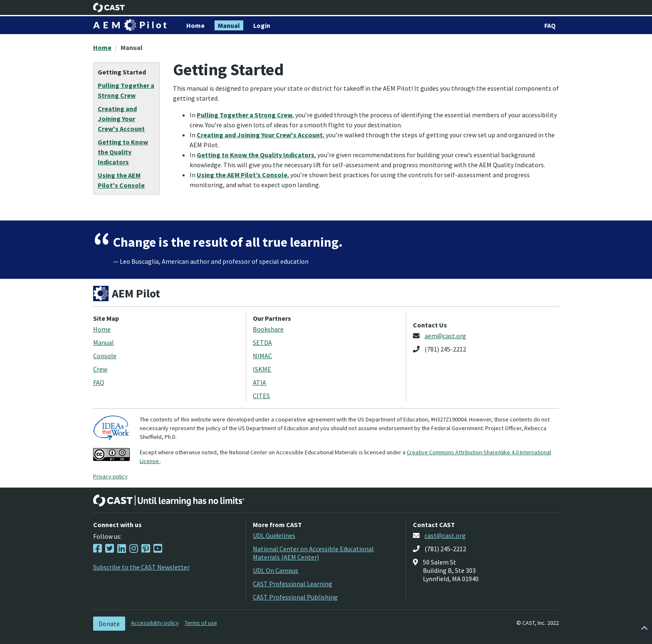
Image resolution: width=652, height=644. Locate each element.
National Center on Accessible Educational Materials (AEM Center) (313, 553)
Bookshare (268, 329)
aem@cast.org (445, 336)
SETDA (262, 342)
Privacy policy (110, 476)
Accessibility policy (155, 623)
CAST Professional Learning (293, 584)
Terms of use (201, 623)
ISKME (262, 369)
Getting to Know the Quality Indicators (256, 155)
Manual (132, 47)
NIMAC (262, 356)
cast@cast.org (445, 535)
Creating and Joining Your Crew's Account (260, 135)
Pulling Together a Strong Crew (244, 115)
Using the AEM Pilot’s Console (242, 175)
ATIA (259, 382)
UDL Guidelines (274, 535)
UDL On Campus (275, 570)
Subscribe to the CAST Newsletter (141, 567)
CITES (261, 396)
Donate (109, 624)
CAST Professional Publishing (295, 597)
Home (102, 47)
